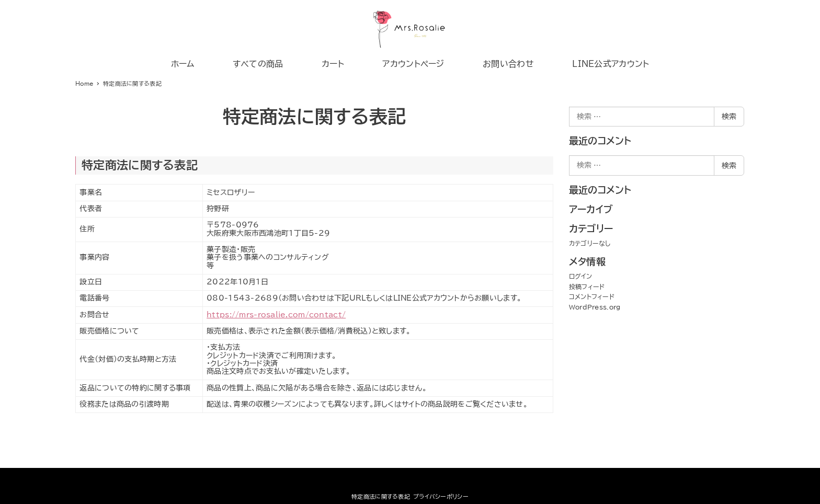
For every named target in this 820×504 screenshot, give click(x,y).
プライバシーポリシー (441, 496)
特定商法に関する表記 (381, 496)
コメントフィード (592, 296)
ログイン (580, 276)
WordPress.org (595, 307)
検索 (729, 117)
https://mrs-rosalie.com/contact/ (276, 315)
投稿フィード (587, 287)
